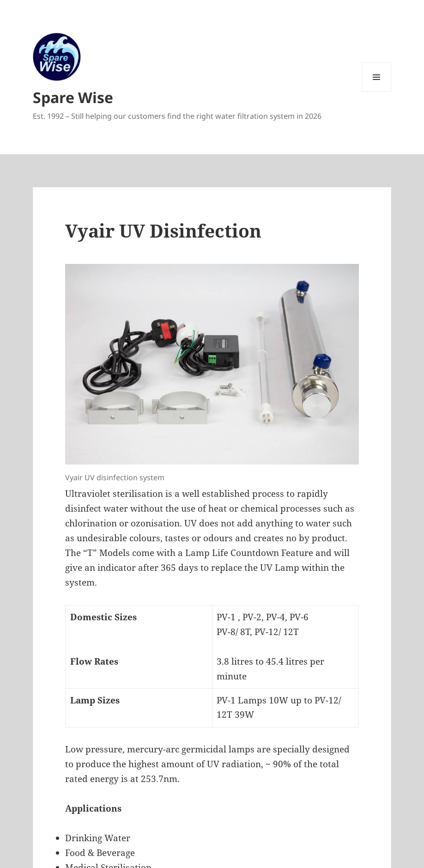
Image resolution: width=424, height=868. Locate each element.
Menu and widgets (377, 92)
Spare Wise (73, 97)
